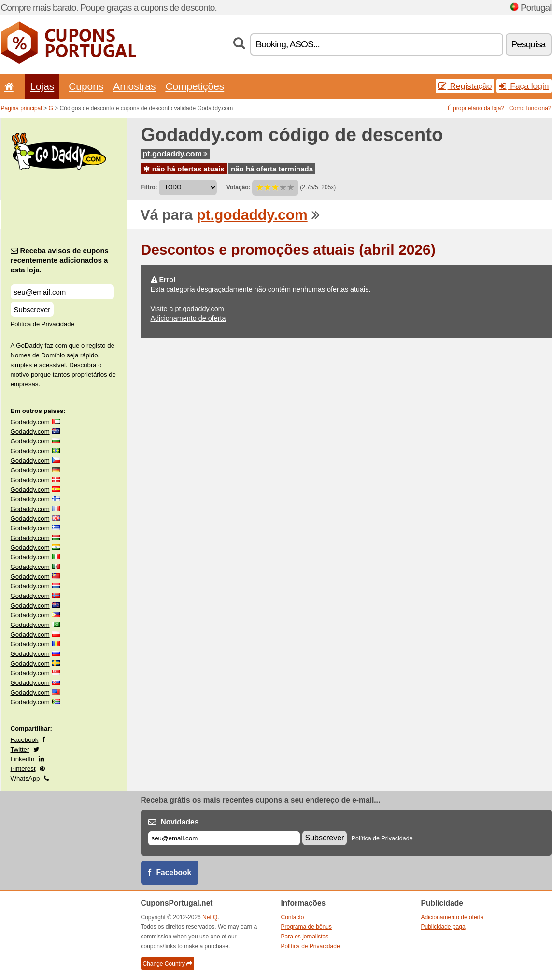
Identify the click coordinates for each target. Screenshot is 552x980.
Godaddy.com (30, 422)
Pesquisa (529, 44)
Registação (465, 86)
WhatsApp (25, 778)
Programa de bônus (306, 927)
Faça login (524, 86)
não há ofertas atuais (184, 169)
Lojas (42, 86)
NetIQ (210, 917)
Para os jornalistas (305, 937)
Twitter (20, 749)
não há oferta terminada (272, 169)
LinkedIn (23, 759)
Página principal (21, 108)
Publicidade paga (443, 927)
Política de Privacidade (42, 324)
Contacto (293, 917)
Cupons (86, 86)
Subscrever (32, 309)
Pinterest (23, 769)
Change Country (168, 964)
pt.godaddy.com (175, 154)
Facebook (25, 740)
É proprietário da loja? (476, 108)
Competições (195, 86)
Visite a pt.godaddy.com (187, 309)
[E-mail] (224, 838)
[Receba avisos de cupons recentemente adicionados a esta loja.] (62, 292)
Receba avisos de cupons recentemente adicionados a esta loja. (60, 260)
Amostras (134, 86)
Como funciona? (530, 108)
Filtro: (149, 187)
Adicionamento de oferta (188, 318)
